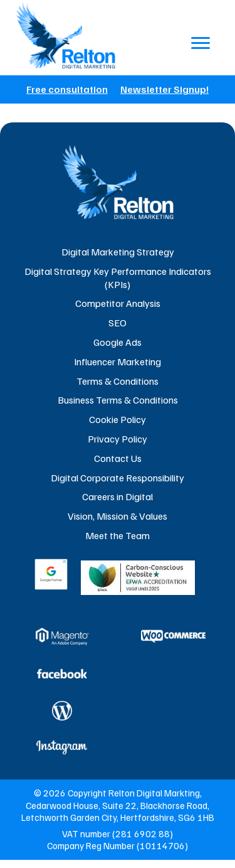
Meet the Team (118, 535)
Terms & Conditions (118, 381)
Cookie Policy (118, 419)
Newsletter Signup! (164, 89)
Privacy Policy (118, 439)
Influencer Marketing (118, 362)
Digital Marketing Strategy (118, 252)
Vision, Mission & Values (118, 516)
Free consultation (67, 89)
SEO (118, 323)
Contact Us (118, 458)
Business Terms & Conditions (118, 400)
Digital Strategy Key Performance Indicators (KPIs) (118, 278)
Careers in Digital (118, 496)
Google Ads (118, 342)
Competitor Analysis (118, 303)
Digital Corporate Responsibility (118, 478)
